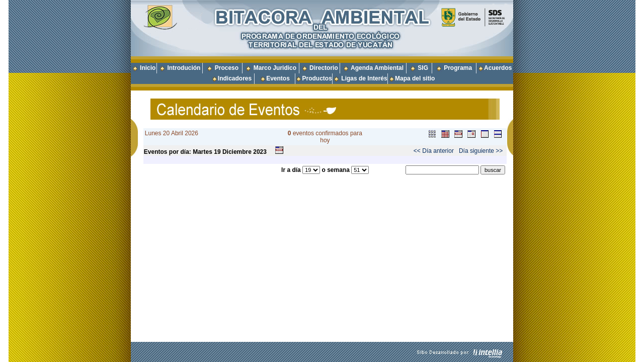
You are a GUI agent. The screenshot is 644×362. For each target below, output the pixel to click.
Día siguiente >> (481, 151)
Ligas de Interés (364, 78)
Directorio (324, 68)
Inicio (148, 68)
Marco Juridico (275, 68)
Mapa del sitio (412, 78)
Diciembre (237, 152)
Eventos (278, 78)
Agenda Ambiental (377, 68)
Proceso (227, 68)
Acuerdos (498, 68)
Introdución (184, 68)
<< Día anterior (434, 151)
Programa (458, 68)
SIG (423, 68)
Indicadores (235, 78)
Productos (317, 78)
